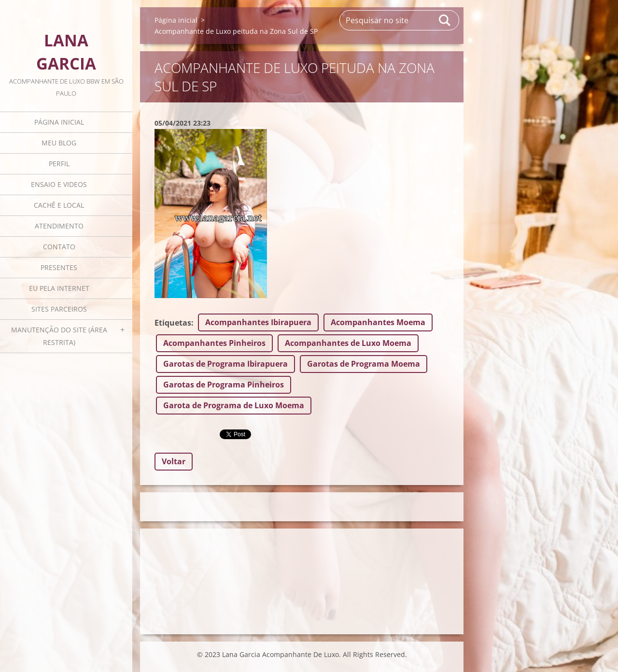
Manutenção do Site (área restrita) (59, 336)
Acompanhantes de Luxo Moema (348, 343)
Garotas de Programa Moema (364, 364)
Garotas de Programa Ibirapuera (225, 364)
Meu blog (59, 143)
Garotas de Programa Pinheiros (224, 385)
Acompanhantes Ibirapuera (258, 322)
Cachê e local (59, 205)
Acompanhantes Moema (378, 322)
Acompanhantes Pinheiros (214, 343)
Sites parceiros (59, 309)
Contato (59, 247)
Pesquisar (445, 20)
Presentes (59, 267)
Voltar (174, 461)
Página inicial (59, 122)
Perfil (59, 164)
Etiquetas (173, 323)
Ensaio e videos (59, 184)
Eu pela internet (59, 288)
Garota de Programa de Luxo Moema (234, 405)
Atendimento (59, 226)
